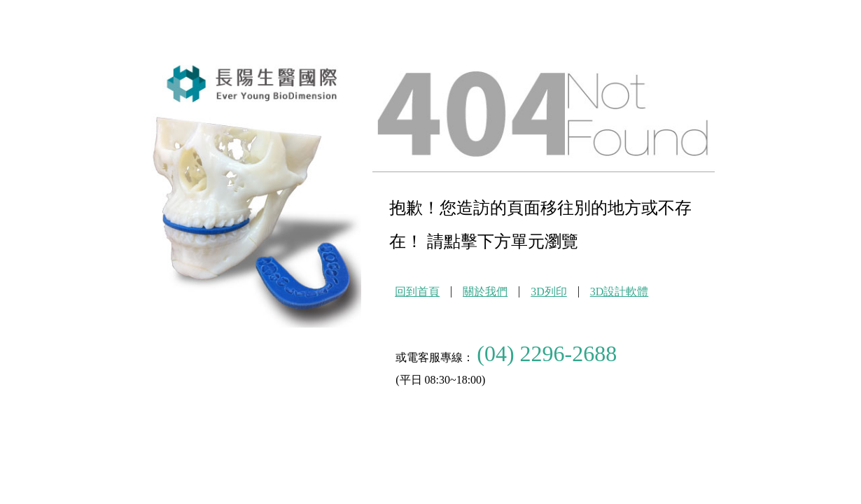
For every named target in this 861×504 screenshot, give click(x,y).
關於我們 (485, 292)
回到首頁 (417, 292)
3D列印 (549, 292)
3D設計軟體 (619, 292)
